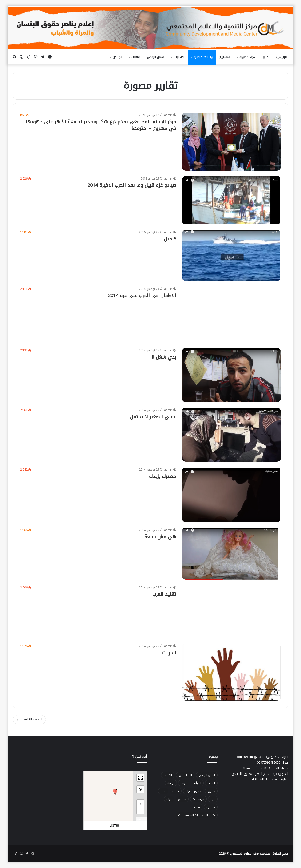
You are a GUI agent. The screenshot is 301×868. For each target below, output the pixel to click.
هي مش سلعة (160, 537)
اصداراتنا (179, 57)
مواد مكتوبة (247, 57)
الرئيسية (281, 57)
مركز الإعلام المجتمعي (245, 854)
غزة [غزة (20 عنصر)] (213, 799)
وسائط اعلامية (203, 57)
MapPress (141, 819)
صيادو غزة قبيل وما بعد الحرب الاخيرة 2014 (132, 185)
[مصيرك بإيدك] (231, 495)
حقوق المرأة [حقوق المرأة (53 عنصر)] (193, 791)
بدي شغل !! (164, 357)
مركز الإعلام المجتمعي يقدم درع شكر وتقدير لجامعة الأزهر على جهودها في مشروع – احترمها (101, 125)
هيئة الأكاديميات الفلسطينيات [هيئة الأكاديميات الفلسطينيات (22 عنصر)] (197, 815)
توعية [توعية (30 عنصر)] (171, 783)
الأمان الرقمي (156, 57)
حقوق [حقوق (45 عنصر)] (211, 791)
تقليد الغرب (164, 594)
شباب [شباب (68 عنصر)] (176, 791)
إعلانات (136, 57)
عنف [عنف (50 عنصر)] (163, 791)
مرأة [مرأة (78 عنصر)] (169, 799)
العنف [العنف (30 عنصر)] (211, 783)
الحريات (169, 653)
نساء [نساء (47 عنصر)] (197, 807)
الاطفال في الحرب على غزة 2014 (142, 296)
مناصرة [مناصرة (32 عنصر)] (211, 807)
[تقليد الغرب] (231, 612)
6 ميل (170, 239)
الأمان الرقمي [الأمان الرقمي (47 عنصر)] (207, 775)
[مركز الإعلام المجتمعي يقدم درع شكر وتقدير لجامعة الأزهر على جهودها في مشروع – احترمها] (231, 142)
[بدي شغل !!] (231, 375)
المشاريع (225, 57)
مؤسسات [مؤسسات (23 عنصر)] (198, 799)
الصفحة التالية (29, 720)
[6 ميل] (231, 255)
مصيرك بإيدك (163, 476)
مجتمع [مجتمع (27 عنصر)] (182, 799)
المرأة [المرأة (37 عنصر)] (198, 783)
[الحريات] (231, 672)
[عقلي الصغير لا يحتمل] (231, 435)
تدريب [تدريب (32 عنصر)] (184, 783)
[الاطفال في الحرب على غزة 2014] (231, 314)
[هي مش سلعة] (231, 554)
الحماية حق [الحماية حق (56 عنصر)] (185, 775)
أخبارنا (265, 57)
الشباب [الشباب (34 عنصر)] (168, 775)
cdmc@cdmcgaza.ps (251, 757)
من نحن (117, 57)
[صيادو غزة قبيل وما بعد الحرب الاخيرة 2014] (231, 200)
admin (168, 115)
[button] (115, 792)
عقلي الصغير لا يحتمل (153, 417)
